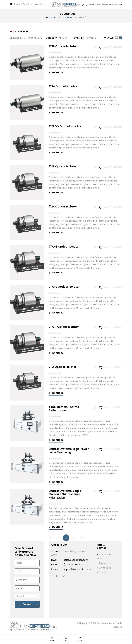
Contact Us (105, 567)
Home (52, 17)
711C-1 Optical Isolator (64, 326)
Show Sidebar (19, 31)
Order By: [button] (86, 37)
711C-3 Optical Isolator (64, 246)
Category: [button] (57, 37)
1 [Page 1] (58, 537)
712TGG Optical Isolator (65, 126)
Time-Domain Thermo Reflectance (64, 408)
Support (103, 562)
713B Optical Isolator (63, 46)
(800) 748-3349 (89, 4)
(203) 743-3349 (115, 4)
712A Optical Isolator (63, 206)
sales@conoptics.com (76, 559)
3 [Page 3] (74, 537)
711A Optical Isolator (63, 366)
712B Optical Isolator (63, 166)
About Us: (104, 572)
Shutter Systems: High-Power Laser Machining (69, 450)
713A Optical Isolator (63, 86)
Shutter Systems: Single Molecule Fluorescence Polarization (65, 494)
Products (67, 17)
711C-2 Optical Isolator (64, 286)
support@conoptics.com (77, 569)
